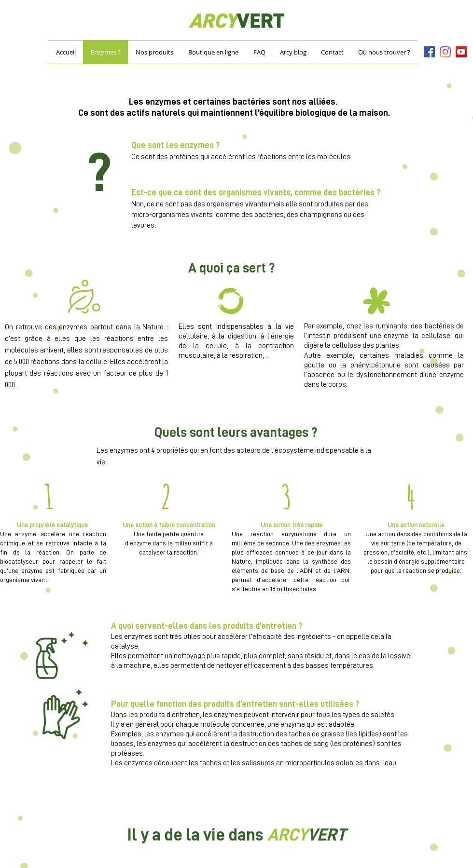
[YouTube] (461, 52)
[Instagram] (445, 52)
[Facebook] (429, 52)
